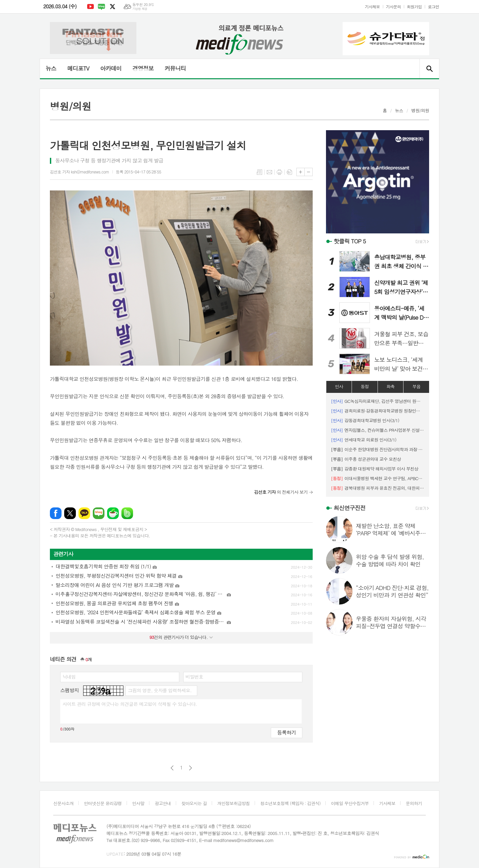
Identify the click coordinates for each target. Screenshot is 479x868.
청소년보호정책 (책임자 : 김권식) (290, 803)
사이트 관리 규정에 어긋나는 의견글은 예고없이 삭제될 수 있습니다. (130, 704)
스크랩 (289, 172)
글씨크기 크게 (301, 172)
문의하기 (414, 803)
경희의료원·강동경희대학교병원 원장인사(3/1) (378, 411)
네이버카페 (113, 513)
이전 (172, 768)
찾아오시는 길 (194, 803)
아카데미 (111, 68)
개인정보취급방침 (234, 803)
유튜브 (90, 7)
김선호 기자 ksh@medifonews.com (80, 172)
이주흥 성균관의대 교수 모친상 (366, 459)
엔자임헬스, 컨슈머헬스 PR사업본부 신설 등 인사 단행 (378, 430)
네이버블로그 (101, 7)
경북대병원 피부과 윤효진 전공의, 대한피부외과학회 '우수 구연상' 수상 (378, 488)
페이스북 (56, 513)
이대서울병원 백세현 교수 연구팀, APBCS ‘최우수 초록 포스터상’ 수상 (378, 478)
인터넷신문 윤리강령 (103, 803)
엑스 (112, 7)
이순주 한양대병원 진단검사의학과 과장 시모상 (378, 449)
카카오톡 (84, 513)
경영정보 (143, 68)
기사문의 (393, 6)
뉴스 (51, 68)
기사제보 (372, 6)
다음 (190, 768)
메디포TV (78, 68)
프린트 (279, 172)
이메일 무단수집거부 (350, 803)
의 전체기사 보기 (281, 492)
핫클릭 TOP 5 (350, 241)
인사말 (138, 803)
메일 (269, 172)
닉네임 (69, 677)
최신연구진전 (350, 508)
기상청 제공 (140, 9)
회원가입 (414, 6)
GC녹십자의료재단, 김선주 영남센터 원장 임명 (378, 401)
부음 (416, 386)
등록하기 (286, 732)
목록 (259, 172)
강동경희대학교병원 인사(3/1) (365, 420)
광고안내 (163, 803)
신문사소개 (63, 803)
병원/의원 (420, 110)
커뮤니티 (175, 68)
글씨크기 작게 (309, 172)
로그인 (433, 6)
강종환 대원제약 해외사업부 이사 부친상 (375, 469)
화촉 (391, 386)
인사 (339, 386)
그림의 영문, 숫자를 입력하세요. (160, 690)
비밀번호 (194, 677)
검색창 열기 (429, 69)
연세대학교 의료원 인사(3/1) (364, 440)
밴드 (127, 513)
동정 (365, 386)
